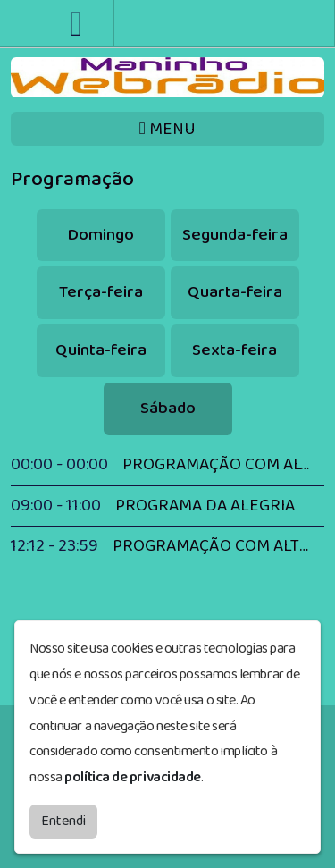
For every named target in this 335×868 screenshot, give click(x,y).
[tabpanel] (167, 506)
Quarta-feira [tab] (235, 292)
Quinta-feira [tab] (101, 350)
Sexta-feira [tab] (234, 350)
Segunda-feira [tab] (235, 235)
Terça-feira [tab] (101, 292)
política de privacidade (133, 777)
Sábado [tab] (168, 408)
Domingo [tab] (100, 235)
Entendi (63, 821)
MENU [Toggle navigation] (167, 129)
